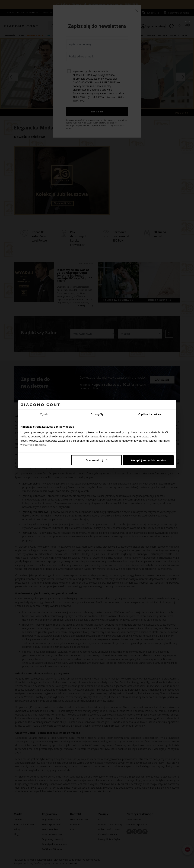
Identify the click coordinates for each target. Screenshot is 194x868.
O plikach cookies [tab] (150, 414)
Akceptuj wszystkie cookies (148, 460)
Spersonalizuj (97, 460)
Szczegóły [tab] (97, 414)
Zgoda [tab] (44, 414)
